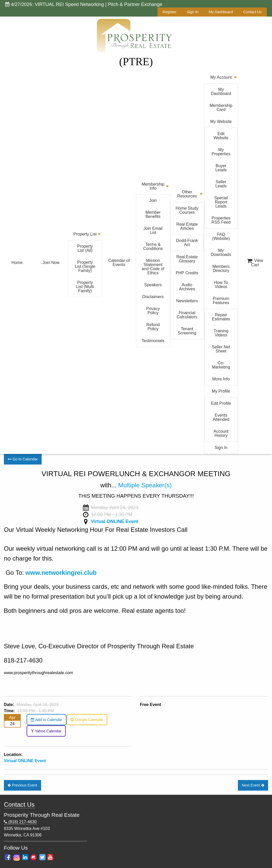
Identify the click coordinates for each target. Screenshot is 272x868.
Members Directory (221, 269)
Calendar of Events (119, 263)
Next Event (253, 785)
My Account (221, 77)
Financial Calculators (187, 315)
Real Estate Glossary (187, 259)
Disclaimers (153, 297)
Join (153, 200)
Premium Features (221, 301)
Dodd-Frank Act (187, 243)
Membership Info (153, 186)
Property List (85, 234)
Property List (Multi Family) (85, 287)
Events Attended (221, 417)
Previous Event (22, 785)
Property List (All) (85, 248)
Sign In (192, 12)
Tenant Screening (187, 331)
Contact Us (252, 12)
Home (17, 263)
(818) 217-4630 (20, 822)
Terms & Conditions (153, 247)
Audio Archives (187, 287)
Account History (221, 433)
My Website (221, 122)
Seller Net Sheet (221, 349)
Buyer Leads (221, 168)
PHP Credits (187, 273)
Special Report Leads (221, 202)
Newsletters (187, 301)
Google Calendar (87, 720)
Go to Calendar (23, 459)
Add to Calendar (46, 720)
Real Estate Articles (187, 226)
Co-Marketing (221, 365)
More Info (221, 379)
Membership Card (221, 108)
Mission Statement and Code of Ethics (153, 267)
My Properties (221, 152)
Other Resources (187, 194)
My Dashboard (221, 12)
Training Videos (221, 333)
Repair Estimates (221, 317)
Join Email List (153, 230)
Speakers (153, 285)
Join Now (51, 263)
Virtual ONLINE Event (115, 521)
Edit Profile (221, 403)
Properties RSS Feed (221, 220)
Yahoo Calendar (46, 731)
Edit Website (221, 136)
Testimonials (153, 341)
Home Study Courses (187, 210)
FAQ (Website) (221, 236)
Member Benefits (153, 214)
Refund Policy (153, 327)
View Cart (255, 263)
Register (170, 12)
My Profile (221, 391)
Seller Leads (221, 184)
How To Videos (221, 285)
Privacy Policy (153, 311)
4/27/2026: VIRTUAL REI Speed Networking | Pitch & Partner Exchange (84, 4)
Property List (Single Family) (85, 266)
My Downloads (221, 252)
